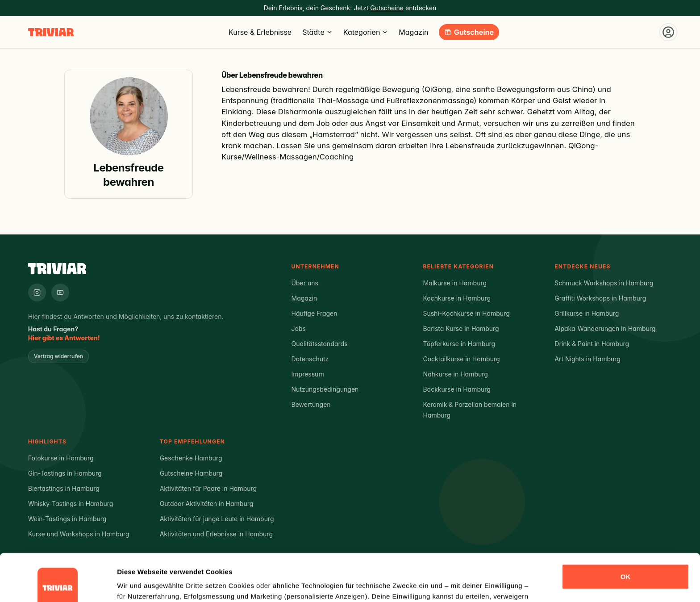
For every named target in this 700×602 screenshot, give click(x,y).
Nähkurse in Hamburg (455, 374)
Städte (317, 32)
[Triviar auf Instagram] (37, 293)
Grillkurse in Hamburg (587, 313)
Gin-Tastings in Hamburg (65, 473)
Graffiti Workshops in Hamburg (600, 298)
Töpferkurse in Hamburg (459, 344)
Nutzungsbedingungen (325, 389)
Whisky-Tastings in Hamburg (71, 504)
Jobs (299, 328)
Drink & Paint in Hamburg (592, 344)
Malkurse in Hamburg (455, 283)
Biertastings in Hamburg (64, 488)
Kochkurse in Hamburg (457, 298)
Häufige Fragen (315, 313)
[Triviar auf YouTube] (60, 293)
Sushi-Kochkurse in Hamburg (466, 313)
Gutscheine (474, 32)
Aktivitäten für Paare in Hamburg (208, 488)
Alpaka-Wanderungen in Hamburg (605, 328)
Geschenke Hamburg (191, 458)
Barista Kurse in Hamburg (461, 328)
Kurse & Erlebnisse (260, 32)
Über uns (305, 283)
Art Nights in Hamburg (587, 359)
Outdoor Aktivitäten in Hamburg (207, 504)
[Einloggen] (668, 32)
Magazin (413, 32)
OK (626, 529)
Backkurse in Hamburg (456, 389)
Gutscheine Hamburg (191, 473)
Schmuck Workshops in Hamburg (604, 283)
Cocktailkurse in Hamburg (461, 359)
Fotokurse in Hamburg (61, 458)
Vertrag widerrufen (58, 356)
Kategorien (366, 32)
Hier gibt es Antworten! (64, 338)
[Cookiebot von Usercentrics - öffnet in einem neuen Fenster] (58, 585)
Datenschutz (310, 359)
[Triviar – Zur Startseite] (51, 32)
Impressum (308, 374)
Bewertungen (311, 404)
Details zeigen (140, 584)
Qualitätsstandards (320, 344)
